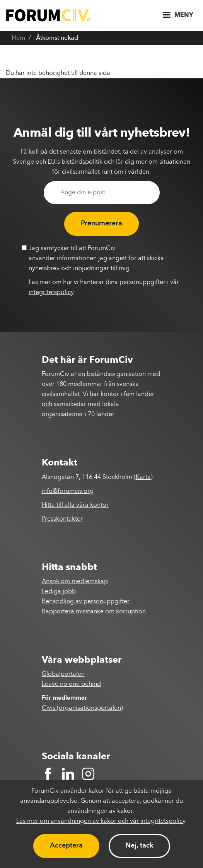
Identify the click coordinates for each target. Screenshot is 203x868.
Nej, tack (139, 846)
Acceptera (66, 846)
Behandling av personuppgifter (86, 602)
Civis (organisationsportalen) (82, 708)
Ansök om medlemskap (75, 582)
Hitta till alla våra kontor (75, 505)
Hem (18, 38)
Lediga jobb (59, 592)
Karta (143, 477)
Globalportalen (63, 674)
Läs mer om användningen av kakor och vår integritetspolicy (101, 821)
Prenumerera (101, 223)
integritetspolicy (51, 293)
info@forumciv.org (68, 491)
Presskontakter (62, 519)
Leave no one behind (71, 684)
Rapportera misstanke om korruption (94, 612)
